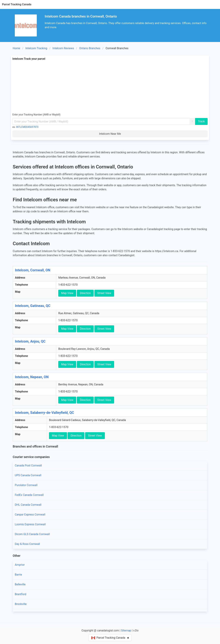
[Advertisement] (110, 87)
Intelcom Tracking (36, 48)
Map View (67, 293)
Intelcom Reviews (63, 48)
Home (16, 48)
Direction (85, 293)
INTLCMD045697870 (27, 127)
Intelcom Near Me (110, 134)
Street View (104, 293)
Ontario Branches (90, 48)
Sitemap (126, 630)
